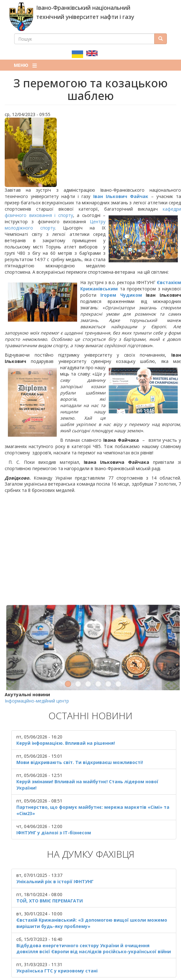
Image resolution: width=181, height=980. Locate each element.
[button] (93, 152)
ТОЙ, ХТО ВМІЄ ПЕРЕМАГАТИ (50, 881)
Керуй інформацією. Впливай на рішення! (66, 723)
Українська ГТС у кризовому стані (57, 951)
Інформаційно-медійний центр (37, 681)
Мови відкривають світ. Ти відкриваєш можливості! (80, 743)
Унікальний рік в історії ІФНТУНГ (55, 862)
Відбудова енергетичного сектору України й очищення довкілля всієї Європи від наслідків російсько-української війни (94, 929)
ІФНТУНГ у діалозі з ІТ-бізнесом (54, 813)
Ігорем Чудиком (121, 295)
